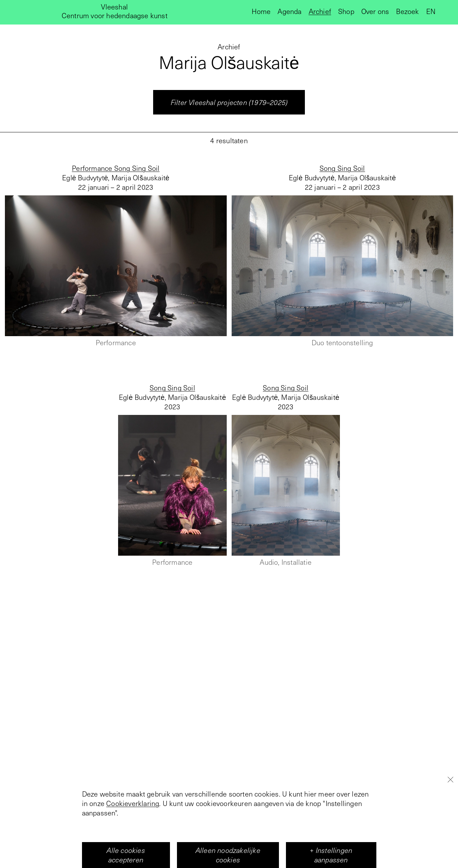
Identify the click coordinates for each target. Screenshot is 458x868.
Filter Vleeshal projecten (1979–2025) (229, 102)
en (431, 11)
